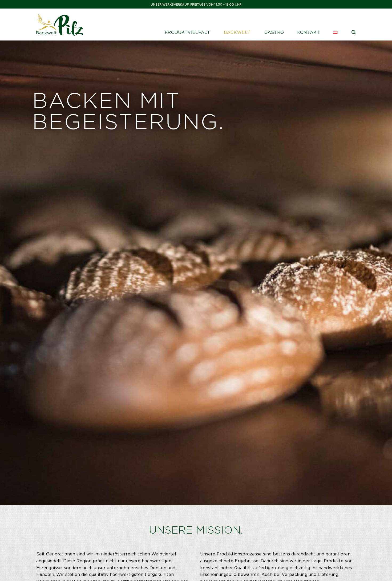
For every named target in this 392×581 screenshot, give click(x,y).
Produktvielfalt (187, 32)
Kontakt (308, 32)
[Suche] (354, 32)
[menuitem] (336, 32)
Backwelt (237, 32)
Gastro (274, 32)
